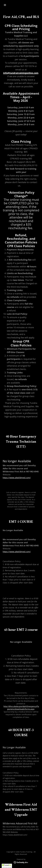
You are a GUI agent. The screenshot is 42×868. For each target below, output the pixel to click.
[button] (5, 5)
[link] (21, 862)
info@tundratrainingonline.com (21, 73)
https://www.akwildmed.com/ (17, 478)
